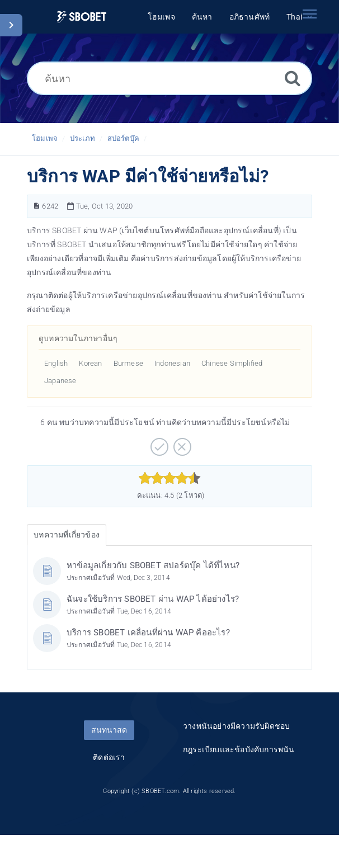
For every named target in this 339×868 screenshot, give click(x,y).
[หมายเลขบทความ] (37, 206)
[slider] (170, 478)
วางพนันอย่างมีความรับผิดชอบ (236, 726)
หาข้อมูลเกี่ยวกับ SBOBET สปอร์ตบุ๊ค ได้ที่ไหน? (153, 565)
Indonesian (172, 363)
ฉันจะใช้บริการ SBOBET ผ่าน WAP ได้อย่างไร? (153, 599)
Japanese (60, 381)
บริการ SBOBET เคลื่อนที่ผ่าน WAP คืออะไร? (148, 633)
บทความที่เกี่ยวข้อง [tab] (67, 535)
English (56, 363)
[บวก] (158, 443)
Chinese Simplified (232, 363)
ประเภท (83, 138)
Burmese (128, 363)
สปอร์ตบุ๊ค (123, 138)
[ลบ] (181, 443)
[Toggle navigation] (309, 14)
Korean (90, 363)
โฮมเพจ (45, 138)
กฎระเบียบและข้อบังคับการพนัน (239, 749)
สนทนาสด (109, 730)
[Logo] (82, 17)
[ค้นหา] (170, 78)
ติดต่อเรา (109, 757)
